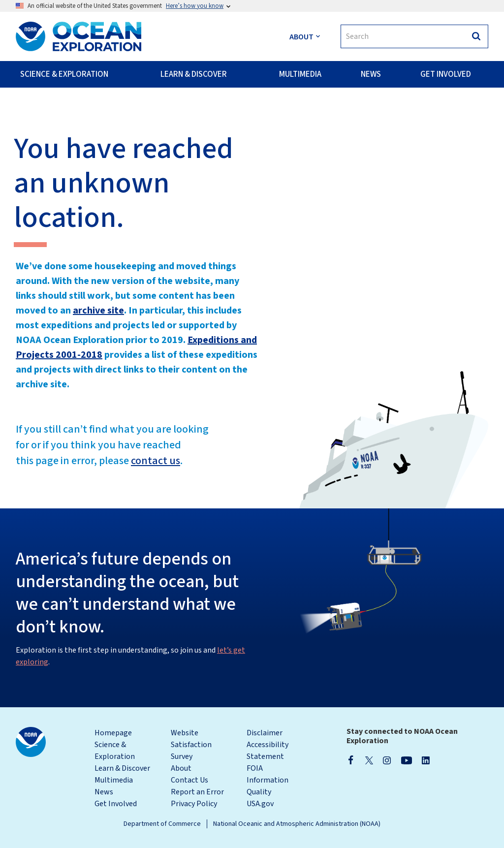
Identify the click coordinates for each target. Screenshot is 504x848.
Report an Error (197, 792)
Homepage (113, 733)
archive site (98, 311)
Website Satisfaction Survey (191, 745)
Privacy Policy (194, 804)
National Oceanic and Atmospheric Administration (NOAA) (297, 824)
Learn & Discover (122, 768)
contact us (156, 461)
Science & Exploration (115, 751)
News (104, 792)
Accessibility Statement (268, 751)
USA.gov (260, 804)
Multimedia (114, 780)
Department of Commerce (162, 824)
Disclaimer (265, 733)
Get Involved (116, 804)
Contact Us (189, 780)
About (181, 768)
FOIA (255, 768)
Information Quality (268, 786)
